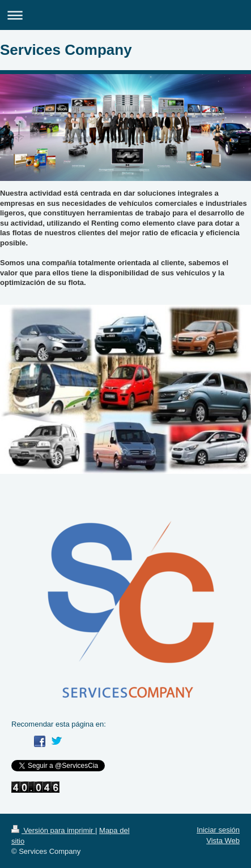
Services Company (66, 50)
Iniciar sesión (218, 830)
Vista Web (223, 841)
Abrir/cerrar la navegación (125, 15)
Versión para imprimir (53, 830)
